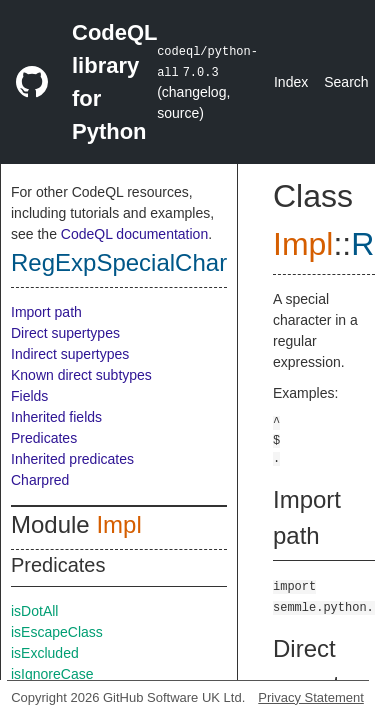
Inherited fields (56, 417)
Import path (46, 312)
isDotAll (34, 611)
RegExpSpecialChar (119, 262)
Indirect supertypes (70, 354)
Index (291, 82)
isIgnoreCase (52, 674)
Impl (118, 524)
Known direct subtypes (81, 375)
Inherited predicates (72, 459)
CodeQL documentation (134, 234)
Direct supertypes (65, 333)
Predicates (44, 438)
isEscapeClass (57, 632)
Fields (29, 396)
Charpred (40, 480)
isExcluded (45, 653)
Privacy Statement (311, 697)
